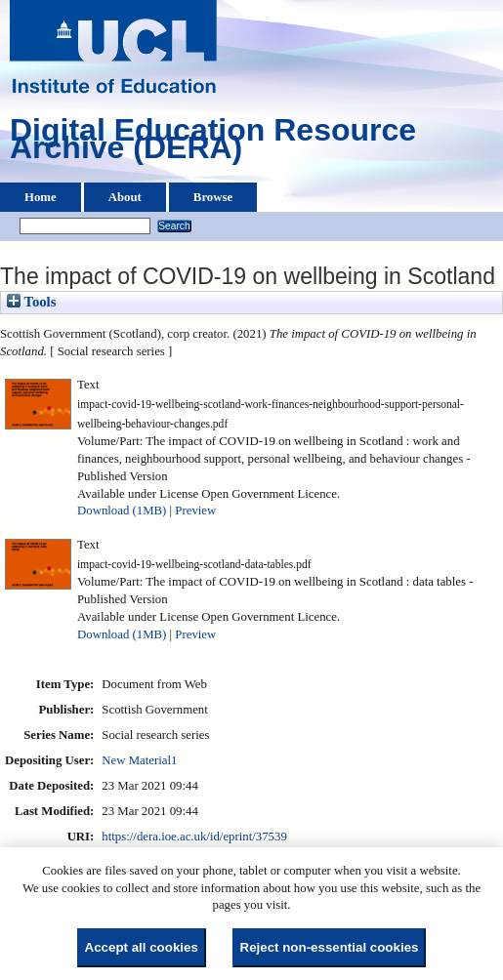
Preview (195, 510)
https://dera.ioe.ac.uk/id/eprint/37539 (194, 837)
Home (41, 197)
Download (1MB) (122, 510)
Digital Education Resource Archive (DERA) (213, 143)
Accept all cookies (142, 947)
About (125, 197)
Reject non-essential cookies (330, 947)
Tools (31, 302)
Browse (213, 197)
